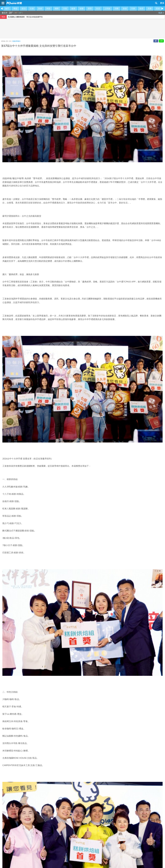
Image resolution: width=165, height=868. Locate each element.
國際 (57, 9)
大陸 (65, 9)
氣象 (161, 13)
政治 (24, 9)
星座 (158, 9)
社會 (32, 9)
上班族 (107, 9)
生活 (98, 9)
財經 (40, 9)
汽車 (133, 9)
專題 (15, 9)
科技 (48, 9)
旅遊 (125, 9)
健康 (73, 9)
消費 (117, 9)
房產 (150, 9)
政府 (141, 9)
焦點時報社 (16, 41)
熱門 (7, 9)
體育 (90, 9)
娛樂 (82, 9)
